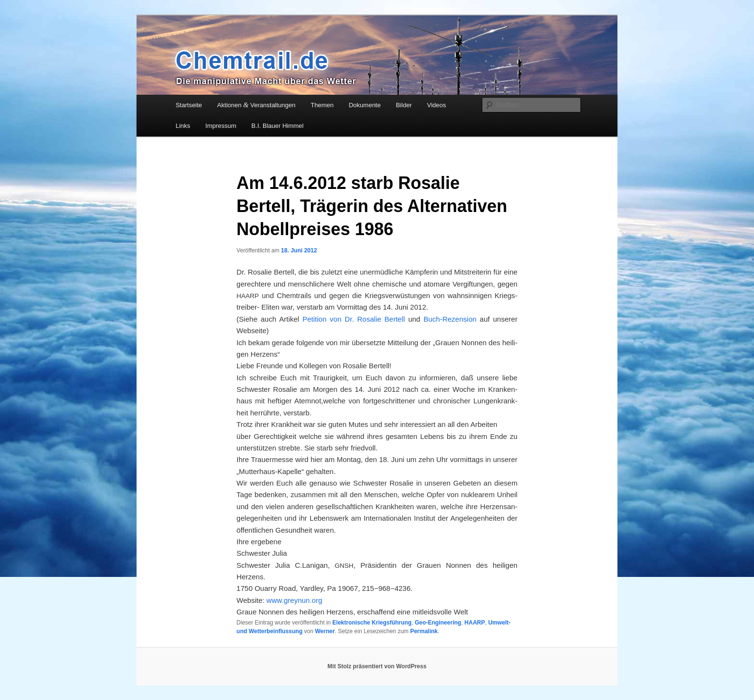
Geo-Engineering (438, 623)
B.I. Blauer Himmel (277, 126)
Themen (322, 105)
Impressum (221, 126)
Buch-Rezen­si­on (448, 319)
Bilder (404, 105)
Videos (437, 105)
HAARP (475, 623)
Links (183, 126)
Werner (325, 631)
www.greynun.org (294, 600)
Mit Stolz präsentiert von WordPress (377, 666)
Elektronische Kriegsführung (372, 623)
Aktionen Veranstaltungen (257, 105)
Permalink (424, 631)
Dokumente (364, 105)
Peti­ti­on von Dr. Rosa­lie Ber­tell (355, 319)
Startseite (189, 105)
